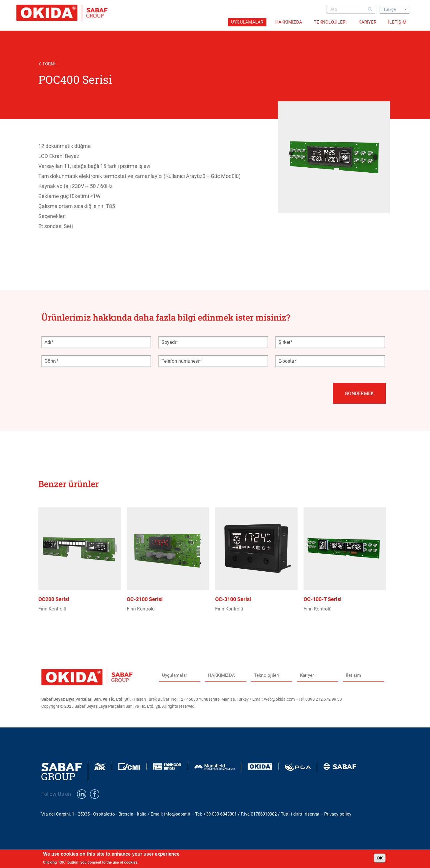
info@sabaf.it (177, 814)
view (83, 576)
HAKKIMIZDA (289, 22)
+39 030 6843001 (220, 814)
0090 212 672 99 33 (324, 699)
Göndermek (359, 393)
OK (380, 860)
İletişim (397, 22)
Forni (49, 64)
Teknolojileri (330, 22)
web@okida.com (279, 699)
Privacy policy (338, 814)
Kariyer (367, 22)
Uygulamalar (247, 22)
